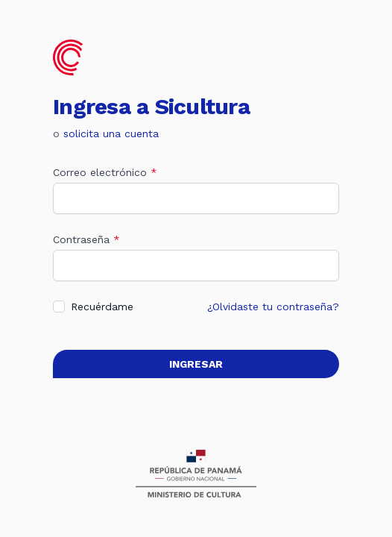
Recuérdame (102, 307)
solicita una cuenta (111, 134)
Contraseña (86, 239)
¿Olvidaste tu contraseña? (273, 307)
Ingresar (196, 364)
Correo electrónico (105, 172)
